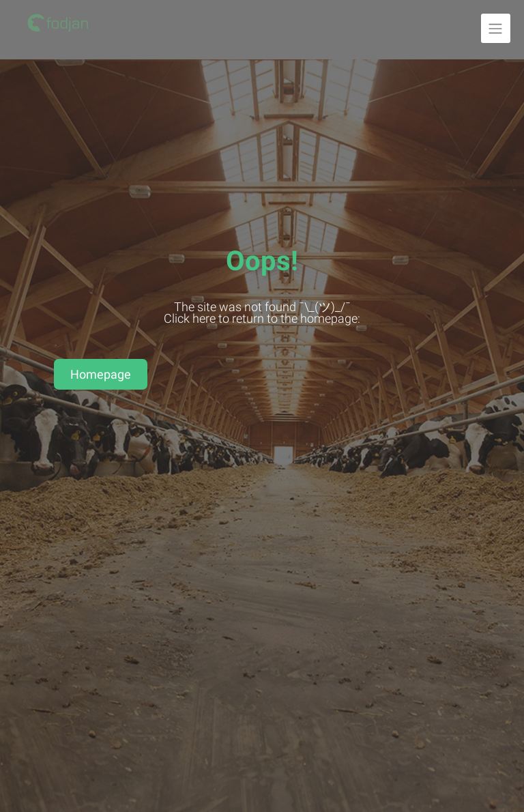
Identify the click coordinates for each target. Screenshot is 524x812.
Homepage (101, 374)
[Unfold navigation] (496, 28)
